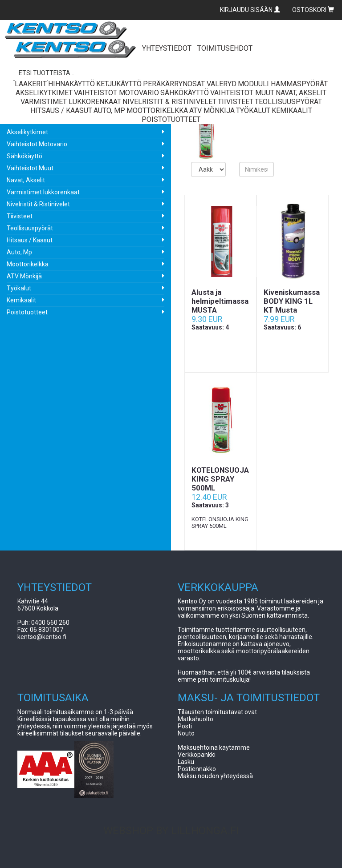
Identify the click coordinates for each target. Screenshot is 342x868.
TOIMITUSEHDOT (225, 48)
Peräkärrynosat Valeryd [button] (190, 84)
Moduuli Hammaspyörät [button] (283, 84)
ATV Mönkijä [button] (212, 111)
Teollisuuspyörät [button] (288, 102)
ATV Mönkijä (24, 276)
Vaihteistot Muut (30, 168)
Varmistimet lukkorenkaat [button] (71, 102)
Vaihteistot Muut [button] (242, 93)
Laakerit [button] (31, 84)
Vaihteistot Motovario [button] (116, 93)
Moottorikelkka (28, 264)
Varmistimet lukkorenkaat (43, 192)
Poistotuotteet (27, 312)
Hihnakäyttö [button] (71, 84)
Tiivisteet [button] (236, 102)
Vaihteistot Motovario (37, 144)
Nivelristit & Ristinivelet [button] (169, 102)
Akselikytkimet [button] (44, 93)
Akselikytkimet (27, 132)
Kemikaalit (21, 300)
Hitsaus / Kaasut (30, 240)
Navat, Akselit (26, 180)
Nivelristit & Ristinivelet (38, 204)
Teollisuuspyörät (30, 228)
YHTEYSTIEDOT (167, 48)
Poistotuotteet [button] (171, 119)
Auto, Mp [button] (109, 111)
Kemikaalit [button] (292, 111)
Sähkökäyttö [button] (185, 93)
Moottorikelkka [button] (157, 111)
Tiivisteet (20, 216)
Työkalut (19, 288)
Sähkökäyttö (24, 156)
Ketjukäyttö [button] (119, 84)
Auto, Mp (19, 252)
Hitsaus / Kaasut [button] (61, 111)
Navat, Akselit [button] (301, 93)
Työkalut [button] (253, 111)
